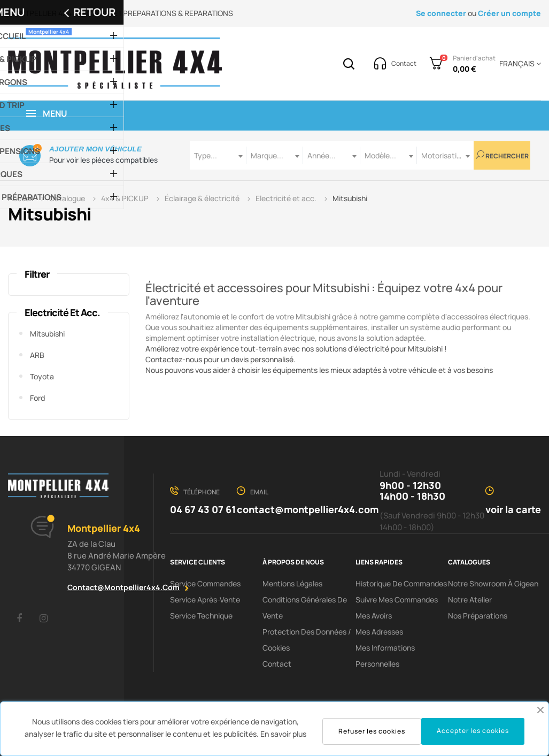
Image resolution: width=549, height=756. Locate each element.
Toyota (42, 376)
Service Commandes (205, 583)
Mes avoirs (374, 616)
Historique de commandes (401, 583)
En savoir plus (283, 734)
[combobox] (218, 155)
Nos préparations (478, 616)
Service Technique (201, 616)
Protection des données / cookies (307, 640)
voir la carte (513, 509)
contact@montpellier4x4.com (123, 587)
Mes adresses (379, 632)
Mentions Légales (292, 583)
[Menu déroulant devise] (518, 64)
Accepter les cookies (473, 731)
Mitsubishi (47, 334)
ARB (37, 355)
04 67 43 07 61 (203, 509)
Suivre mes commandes (397, 600)
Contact (277, 664)
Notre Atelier (470, 600)
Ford (37, 398)
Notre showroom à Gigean (493, 583)
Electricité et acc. (62, 312)
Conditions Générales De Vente (305, 608)
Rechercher (502, 155)
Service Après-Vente (205, 600)
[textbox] (218, 155)
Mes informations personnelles (385, 656)
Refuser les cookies (372, 731)
